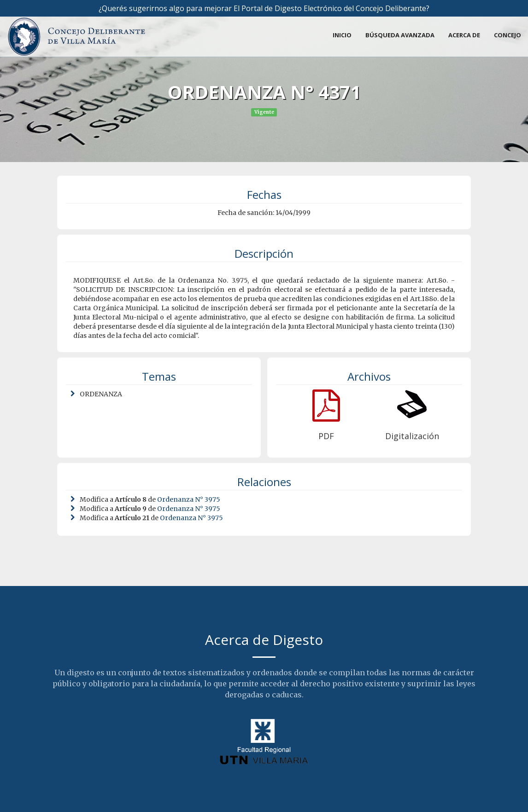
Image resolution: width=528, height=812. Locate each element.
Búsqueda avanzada (400, 35)
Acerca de (464, 35)
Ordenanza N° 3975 (189, 499)
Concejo (507, 35)
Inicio (342, 35)
